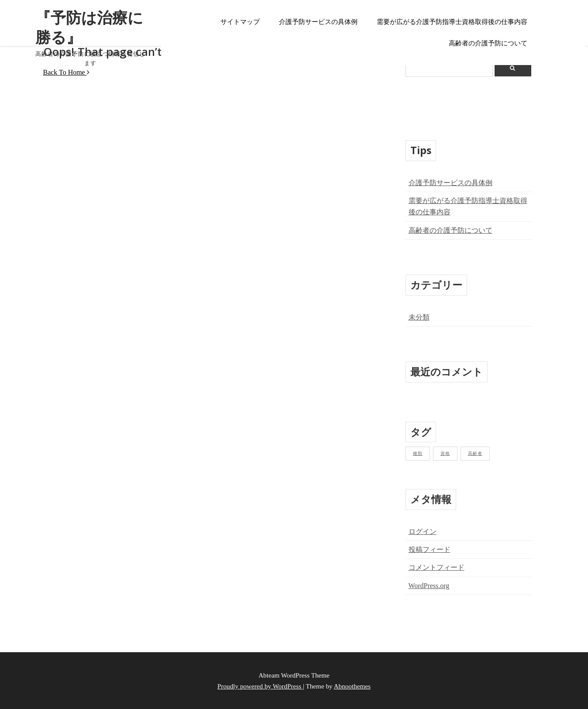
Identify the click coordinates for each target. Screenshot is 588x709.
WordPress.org (429, 586)
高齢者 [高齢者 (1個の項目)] (475, 453)
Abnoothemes (352, 686)
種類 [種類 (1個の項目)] (418, 453)
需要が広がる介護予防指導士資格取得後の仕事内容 (452, 22)
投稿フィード (430, 549)
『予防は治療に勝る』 (82, 24)
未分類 (419, 317)
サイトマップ (240, 22)
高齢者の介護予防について (488, 43)
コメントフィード (437, 567)
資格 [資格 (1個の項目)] (445, 453)
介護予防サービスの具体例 (318, 22)
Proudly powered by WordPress (260, 686)
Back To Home (66, 72)
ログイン (423, 532)
